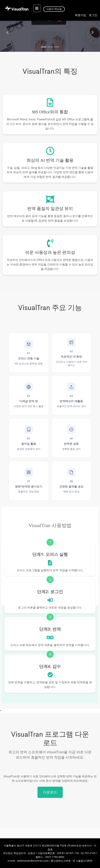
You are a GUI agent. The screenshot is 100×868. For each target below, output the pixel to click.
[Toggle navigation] (36, 8)
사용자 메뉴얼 (54, 9)
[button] (8, 32)
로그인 (93, 15)
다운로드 (50, 792)
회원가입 (81, 15)
